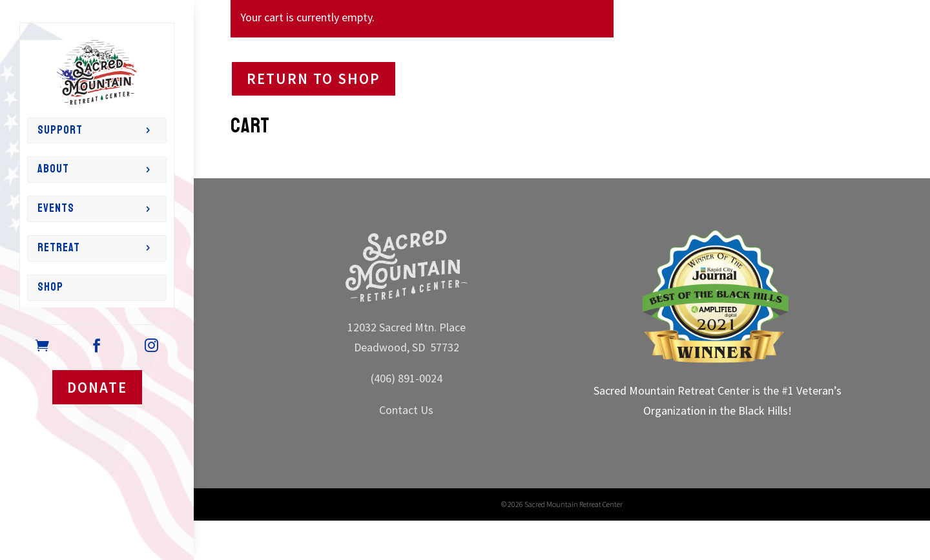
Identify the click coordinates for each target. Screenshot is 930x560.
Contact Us (406, 410)
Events (56, 208)
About (53, 169)
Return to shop (314, 78)
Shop (50, 287)
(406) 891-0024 (407, 378)
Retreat (59, 248)
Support (60, 130)
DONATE (97, 387)
